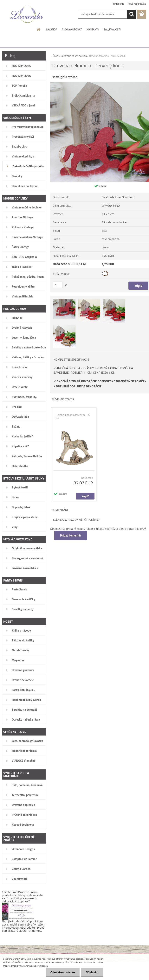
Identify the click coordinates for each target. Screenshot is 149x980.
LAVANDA (52, 29)
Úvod (55, 56)
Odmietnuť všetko (62, 972)
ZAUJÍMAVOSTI (112, 29)
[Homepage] (39, 29)
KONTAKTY (93, 29)
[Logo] (27, 14)
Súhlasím (92, 972)
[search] (132, 14)
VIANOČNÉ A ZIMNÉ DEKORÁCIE (75, 381)
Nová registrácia (137, 4)
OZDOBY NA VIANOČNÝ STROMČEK (123, 381)
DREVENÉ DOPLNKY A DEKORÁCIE (79, 386)
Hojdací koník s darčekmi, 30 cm (73, 417)
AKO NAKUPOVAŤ (72, 29)
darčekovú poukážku (30, 921)
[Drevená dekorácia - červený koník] (65, 300)
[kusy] (58, 285)
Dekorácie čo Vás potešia (74, 56)
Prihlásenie (118, 4)
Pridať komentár (71, 535)
